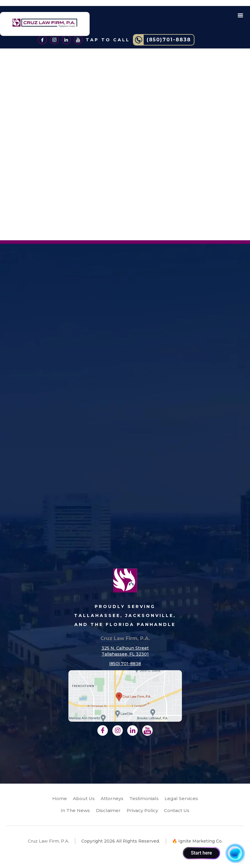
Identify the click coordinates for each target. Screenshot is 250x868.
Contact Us (177, 810)
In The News (75, 810)
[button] (240, 16)
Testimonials (144, 798)
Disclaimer (108, 810)
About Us (84, 798)
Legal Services (181, 798)
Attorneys (112, 798)
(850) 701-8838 (125, 664)
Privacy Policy (142, 810)
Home (60, 798)
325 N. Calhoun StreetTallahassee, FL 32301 (125, 651)
